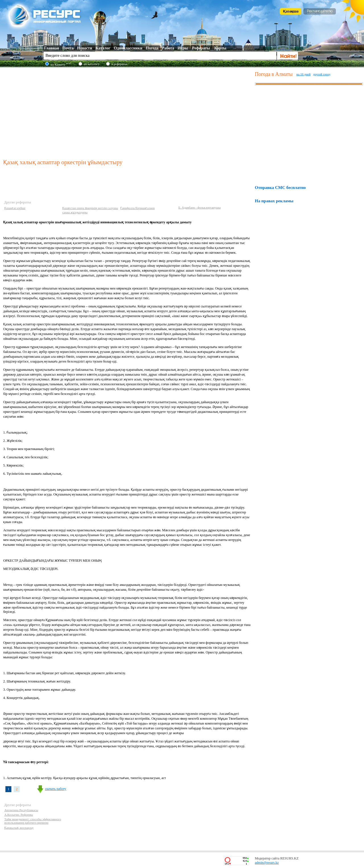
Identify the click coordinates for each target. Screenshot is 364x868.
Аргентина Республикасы (21, 810)
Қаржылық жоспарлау (19, 828)
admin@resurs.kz (267, 863)
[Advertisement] (128, 112)
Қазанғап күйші (15, 208)
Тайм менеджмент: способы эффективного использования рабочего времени (33, 821)
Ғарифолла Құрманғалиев (137, 208)
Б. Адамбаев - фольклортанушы (199, 207)
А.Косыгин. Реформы (19, 815)
